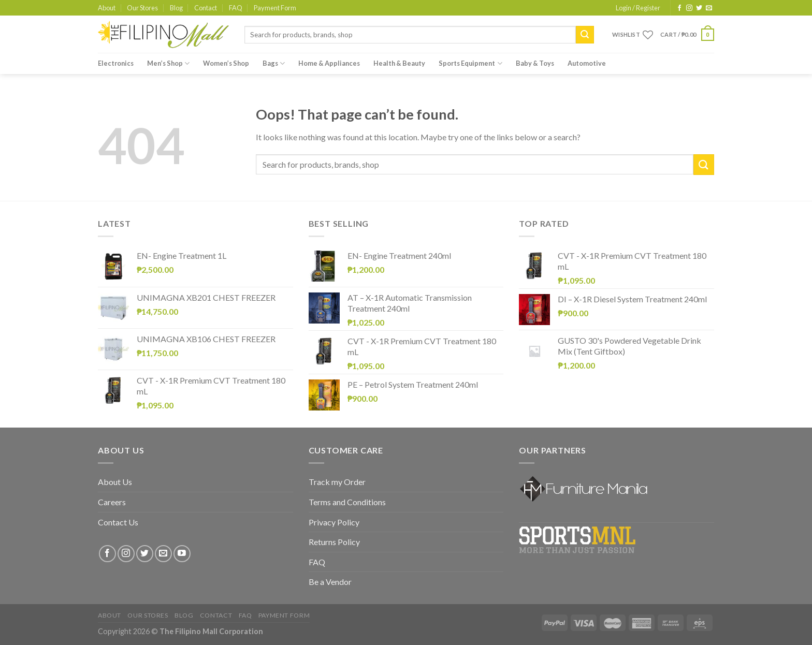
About (107, 8)
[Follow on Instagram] (689, 8)
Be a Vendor (330, 582)
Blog (176, 8)
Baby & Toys (535, 63)
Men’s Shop (168, 63)
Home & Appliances (329, 63)
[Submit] (585, 35)
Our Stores (142, 8)
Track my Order (337, 482)
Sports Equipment (470, 63)
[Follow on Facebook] (679, 8)
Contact (206, 8)
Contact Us (118, 522)
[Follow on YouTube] (182, 554)
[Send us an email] (709, 8)
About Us (115, 482)
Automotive (587, 63)
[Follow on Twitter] (699, 8)
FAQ (236, 8)
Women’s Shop (226, 63)
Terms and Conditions (347, 502)
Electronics (116, 63)
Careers (112, 502)
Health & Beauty (399, 63)
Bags (274, 63)
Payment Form (275, 8)
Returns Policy (334, 542)
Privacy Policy (334, 522)
